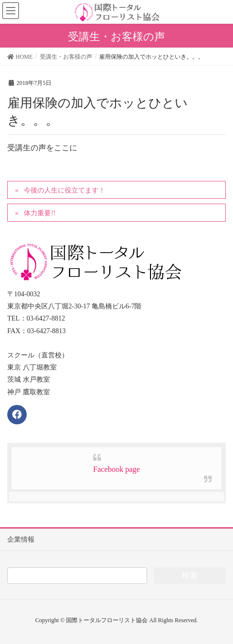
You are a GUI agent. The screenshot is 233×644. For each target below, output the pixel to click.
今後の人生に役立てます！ (65, 190)
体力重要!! (40, 213)
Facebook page (116, 469)
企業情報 (21, 539)
